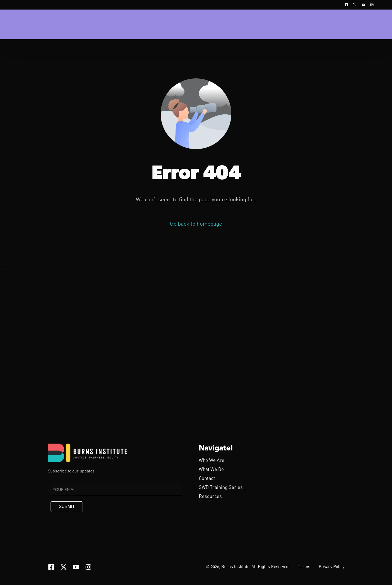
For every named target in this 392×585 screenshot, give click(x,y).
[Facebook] (346, 5)
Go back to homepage (196, 224)
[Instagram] (371, 5)
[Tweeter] (355, 5)
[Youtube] (363, 5)
